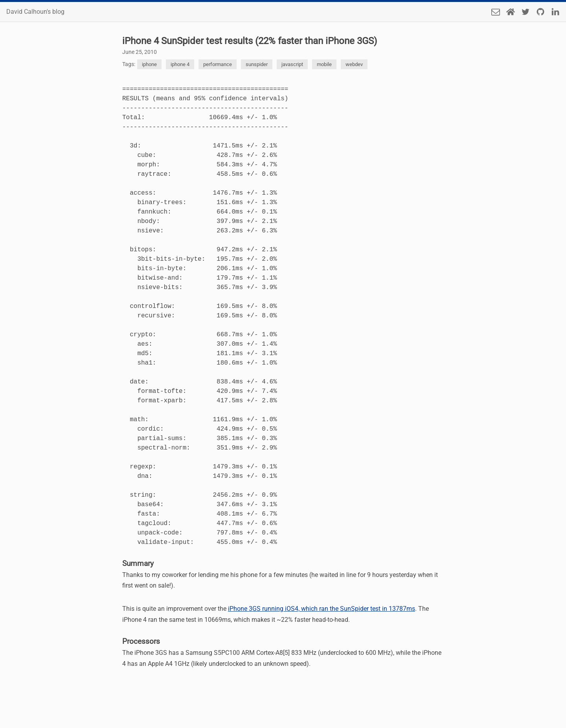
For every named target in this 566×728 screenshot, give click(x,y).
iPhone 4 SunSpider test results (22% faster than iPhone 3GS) (250, 41)
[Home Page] (511, 12)
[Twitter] (526, 12)
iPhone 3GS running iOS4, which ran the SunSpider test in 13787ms (322, 609)
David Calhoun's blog (35, 12)
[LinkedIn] (555, 12)
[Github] (540, 12)
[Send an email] (496, 12)
